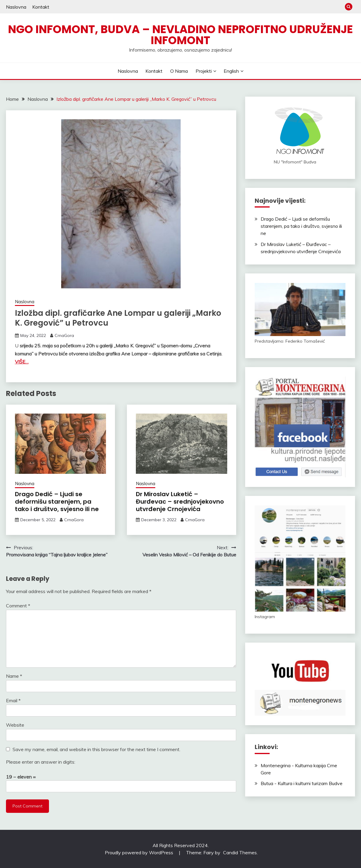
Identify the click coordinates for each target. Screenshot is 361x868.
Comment (18, 606)
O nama (179, 71)
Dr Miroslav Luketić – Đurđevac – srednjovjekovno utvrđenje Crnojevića (180, 502)
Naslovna (16, 7)
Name (14, 676)
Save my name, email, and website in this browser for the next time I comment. (96, 749)
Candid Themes (240, 852)
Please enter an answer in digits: (41, 762)
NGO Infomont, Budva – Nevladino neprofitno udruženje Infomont (180, 35)
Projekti (204, 71)
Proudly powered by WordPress (140, 852)
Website (15, 725)
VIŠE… (22, 362)
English (231, 71)
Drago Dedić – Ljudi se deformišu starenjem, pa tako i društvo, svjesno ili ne (57, 502)
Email (13, 700)
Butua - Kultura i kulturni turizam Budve (302, 783)
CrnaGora (64, 335)
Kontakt (41, 7)
